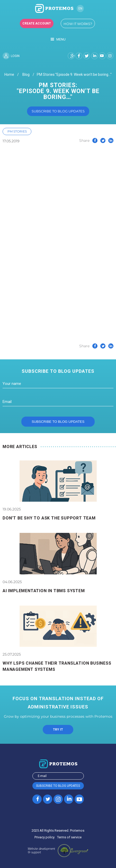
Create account (37, 23)
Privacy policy (44, 837)
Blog (26, 75)
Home (9, 75)
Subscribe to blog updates (58, 111)
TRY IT (58, 730)
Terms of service (69, 837)
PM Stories (17, 131)
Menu (58, 39)
